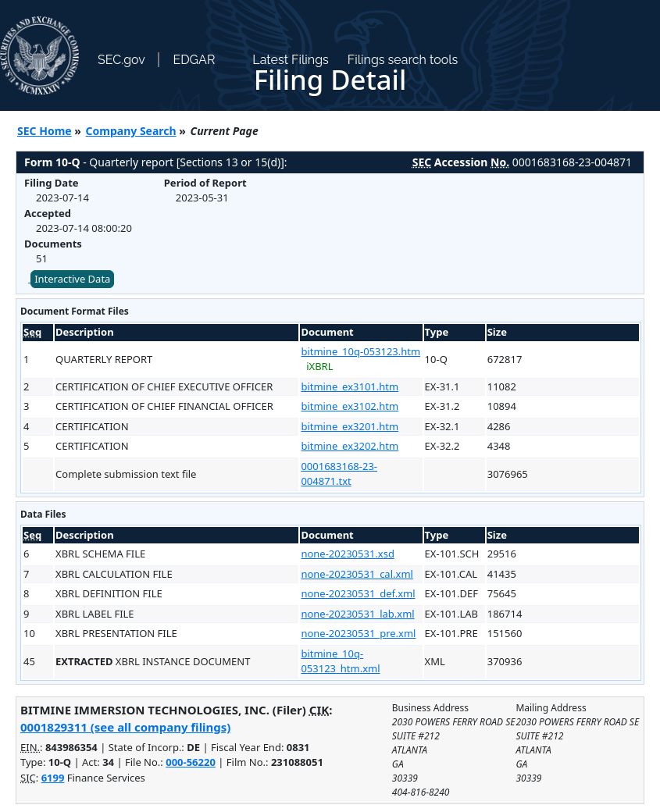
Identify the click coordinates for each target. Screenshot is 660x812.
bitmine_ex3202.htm (350, 446)
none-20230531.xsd (348, 554)
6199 (53, 778)
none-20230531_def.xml (358, 593)
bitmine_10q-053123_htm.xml (340, 661)
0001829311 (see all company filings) (125, 727)
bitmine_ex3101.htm (350, 386)
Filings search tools (403, 60)
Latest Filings (290, 60)
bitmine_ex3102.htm (350, 406)
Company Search (131, 131)
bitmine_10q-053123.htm (360, 351)
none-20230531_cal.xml (357, 574)
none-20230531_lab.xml (357, 614)
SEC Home (45, 131)
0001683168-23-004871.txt (339, 474)
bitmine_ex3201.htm (350, 426)
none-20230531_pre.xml (358, 633)
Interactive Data (72, 279)
